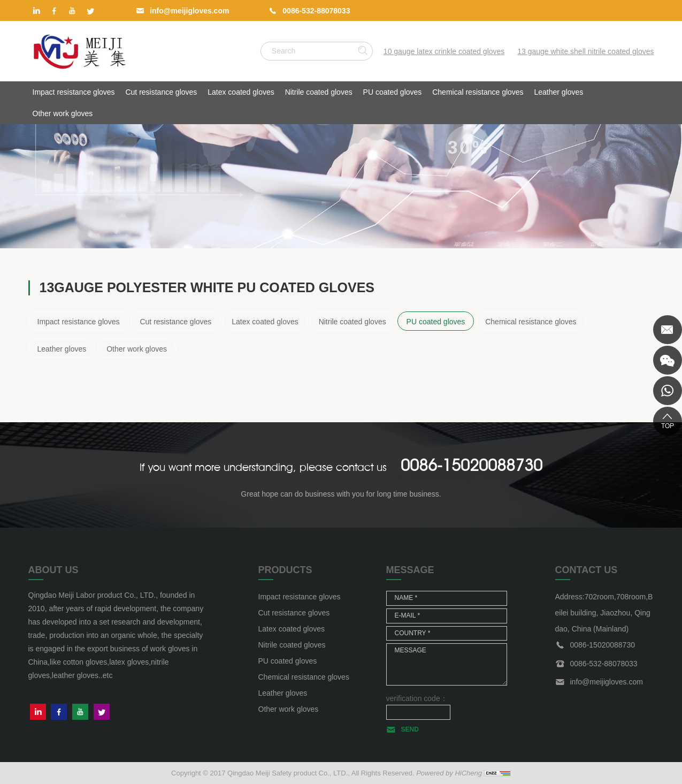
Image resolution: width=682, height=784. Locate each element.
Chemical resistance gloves (478, 92)
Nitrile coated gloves (319, 92)
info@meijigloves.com (189, 11)
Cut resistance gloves (161, 92)
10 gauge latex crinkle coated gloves (444, 51)
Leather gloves (559, 92)
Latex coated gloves (241, 92)
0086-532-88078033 (316, 11)
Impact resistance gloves (74, 92)
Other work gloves (63, 113)
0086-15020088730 (472, 465)
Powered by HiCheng (449, 773)
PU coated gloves (393, 92)
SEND (410, 729)
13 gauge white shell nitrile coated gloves (585, 51)
